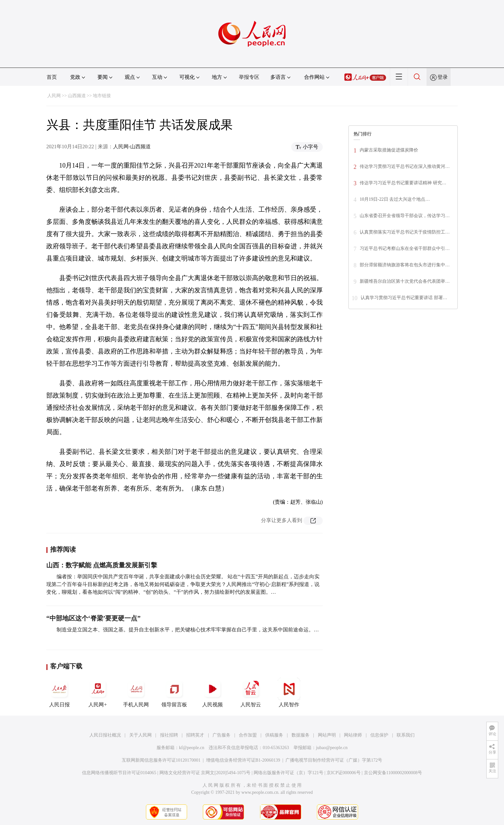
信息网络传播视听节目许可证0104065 (119, 773)
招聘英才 (195, 735)
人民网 (54, 96)
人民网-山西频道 (132, 147)
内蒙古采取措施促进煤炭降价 (389, 150)
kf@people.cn (192, 748)
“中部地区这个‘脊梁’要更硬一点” (93, 618)
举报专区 (249, 77)
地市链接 (102, 96)
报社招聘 (169, 735)
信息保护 (379, 735)
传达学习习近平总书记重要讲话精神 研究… (403, 183)
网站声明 (327, 735)
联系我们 (406, 735)
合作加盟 (248, 735)
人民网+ (98, 692)
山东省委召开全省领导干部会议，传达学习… (405, 216)
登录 (443, 77)
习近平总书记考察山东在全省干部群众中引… (405, 248)
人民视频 (212, 692)
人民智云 (251, 692)
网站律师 (353, 735)
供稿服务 (274, 735)
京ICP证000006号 (344, 773)
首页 (52, 77)
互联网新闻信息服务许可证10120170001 (161, 760)
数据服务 (301, 735)
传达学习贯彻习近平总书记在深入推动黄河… (405, 166)
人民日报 (59, 692)
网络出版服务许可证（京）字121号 (288, 773)
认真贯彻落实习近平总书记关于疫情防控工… (405, 232)
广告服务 (221, 735)
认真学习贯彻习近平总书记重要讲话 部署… (404, 298)
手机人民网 (136, 692)
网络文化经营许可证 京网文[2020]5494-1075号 (205, 773)
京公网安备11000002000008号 (393, 773)
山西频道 (77, 96)
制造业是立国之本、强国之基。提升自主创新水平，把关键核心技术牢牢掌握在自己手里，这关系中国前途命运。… (188, 630)
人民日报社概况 (105, 735)
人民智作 (289, 692)
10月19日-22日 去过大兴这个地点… (395, 199)
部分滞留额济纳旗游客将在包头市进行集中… (405, 265)
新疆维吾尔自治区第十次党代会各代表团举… (405, 281)
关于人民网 (140, 735)
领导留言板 (174, 692)
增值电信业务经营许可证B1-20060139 (243, 760)
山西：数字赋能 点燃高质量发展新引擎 (102, 565)
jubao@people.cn (332, 748)
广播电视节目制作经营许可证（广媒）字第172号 (334, 760)
